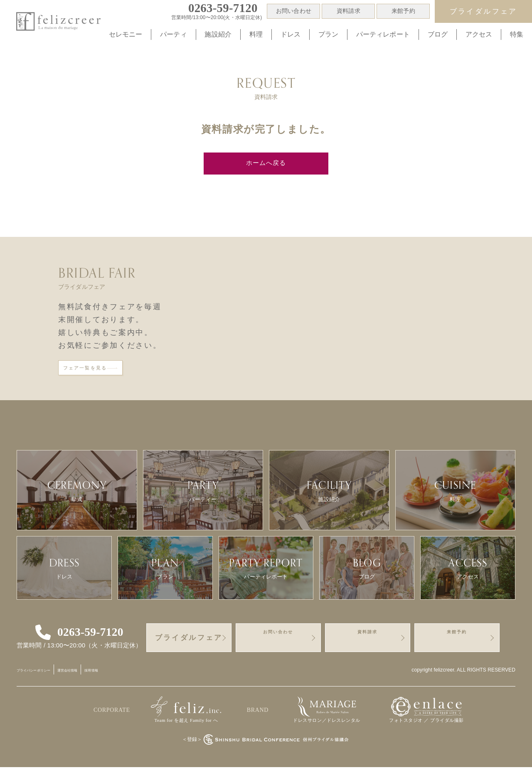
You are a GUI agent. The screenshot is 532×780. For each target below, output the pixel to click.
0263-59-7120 (94, 645)
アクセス (479, 34)
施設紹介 (218, 34)
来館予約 (403, 11)
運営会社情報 (100, 683)
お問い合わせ (294, 11)
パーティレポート (383, 34)
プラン (328, 34)
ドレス (291, 34)
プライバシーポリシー (46, 683)
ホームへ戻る (266, 165)
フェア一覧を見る (107, 375)
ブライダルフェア (484, 11)
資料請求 (349, 11)
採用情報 (137, 683)
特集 (517, 34)
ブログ (438, 34)
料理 (256, 34)
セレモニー (126, 34)
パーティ (174, 34)
